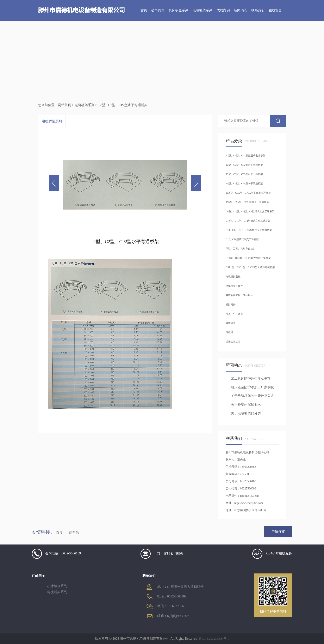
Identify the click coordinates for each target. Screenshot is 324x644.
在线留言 (275, 10)
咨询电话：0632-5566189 (56, 554)
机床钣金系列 (179, 10)
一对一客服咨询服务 (162, 554)
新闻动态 (241, 10)
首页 (144, 10)
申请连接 (278, 532)
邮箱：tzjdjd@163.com (168, 616)
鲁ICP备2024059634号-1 (214, 639)
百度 (59, 533)
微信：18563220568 (166, 606)
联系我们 (258, 10)
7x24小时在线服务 (272, 554)
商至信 (74, 533)
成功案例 (223, 10)
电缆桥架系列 (202, 10)
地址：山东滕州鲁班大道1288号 (175, 587)
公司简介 (158, 10)
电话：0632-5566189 (166, 597)
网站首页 (64, 105)
